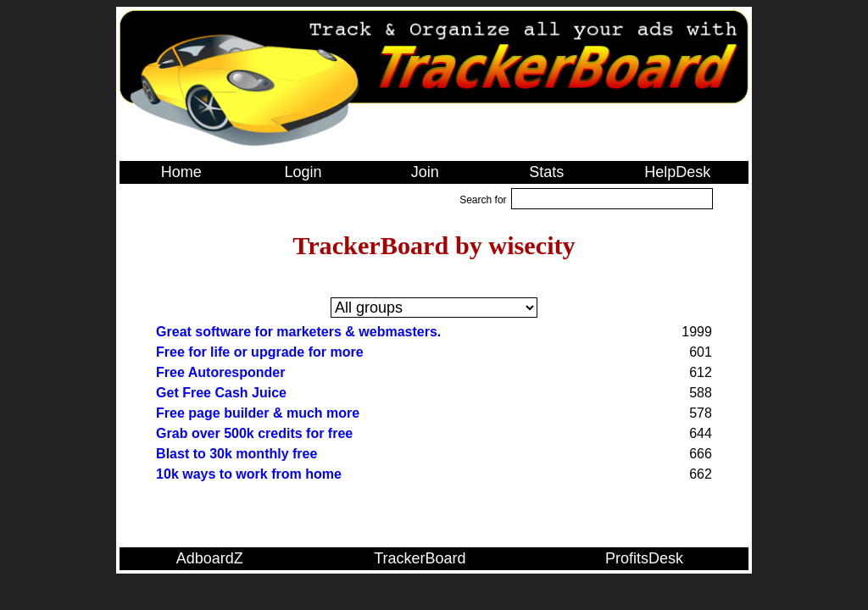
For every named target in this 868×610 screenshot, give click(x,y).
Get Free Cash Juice (221, 393)
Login (303, 172)
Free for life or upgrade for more (259, 352)
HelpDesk (677, 172)
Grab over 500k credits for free (254, 433)
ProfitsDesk (644, 558)
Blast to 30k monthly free (236, 454)
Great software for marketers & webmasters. (298, 332)
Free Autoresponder (220, 372)
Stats (546, 172)
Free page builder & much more (258, 413)
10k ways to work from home (249, 474)
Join (425, 172)
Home (181, 172)
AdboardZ (210, 558)
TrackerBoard (420, 558)
